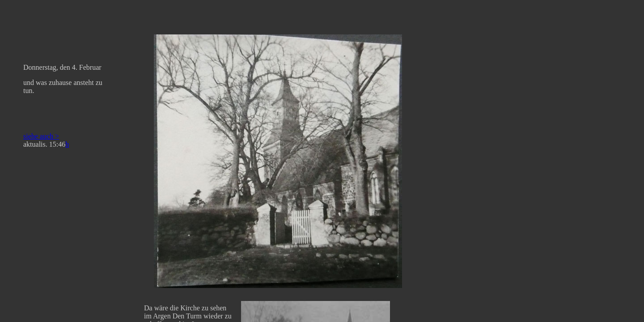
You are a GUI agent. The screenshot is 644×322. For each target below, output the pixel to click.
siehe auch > (41, 136)
